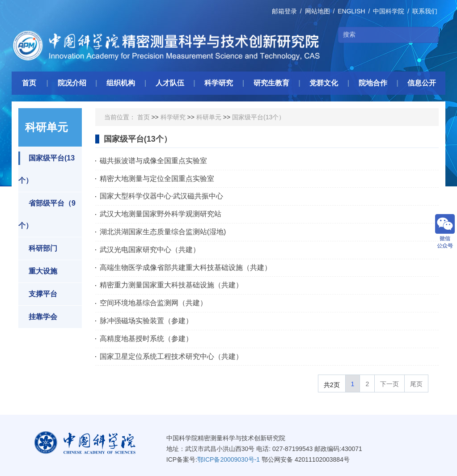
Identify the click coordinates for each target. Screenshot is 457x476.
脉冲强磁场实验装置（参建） (146, 321)
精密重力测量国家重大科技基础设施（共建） (171, 285)
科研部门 (38, 249)
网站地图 (317, 11)
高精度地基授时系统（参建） (146, 339)
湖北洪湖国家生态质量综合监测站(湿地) (163, 232)
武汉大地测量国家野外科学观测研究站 (161, 214)
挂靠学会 (38, 317)
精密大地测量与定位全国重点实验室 (157, 179)
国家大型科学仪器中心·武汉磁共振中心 (161, 196)
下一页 (389, 384)
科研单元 (209, 117)
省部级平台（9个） (47, 213)
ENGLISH (351, 11)
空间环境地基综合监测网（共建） (153, 303)
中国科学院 (389, 11)
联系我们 (425, 11)
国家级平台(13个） (47, 168)
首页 (144, 117)
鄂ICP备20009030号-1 (228, 459)
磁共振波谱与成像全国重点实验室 (153, 161)
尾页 (416, 384)
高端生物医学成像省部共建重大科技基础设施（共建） (186, 267)
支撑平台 (38, 294)
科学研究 (173, 117)
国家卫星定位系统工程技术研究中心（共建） (171, 356)
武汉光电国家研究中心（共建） (150, 250)
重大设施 (38, 271)
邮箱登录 (284, 11)
